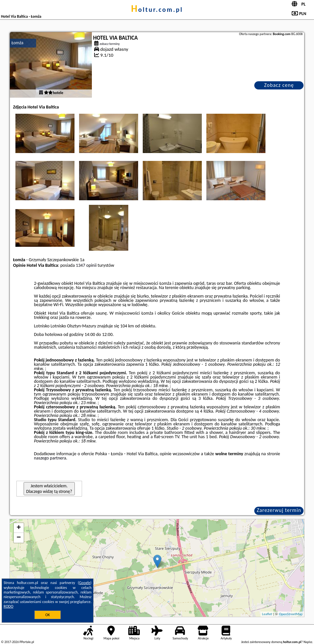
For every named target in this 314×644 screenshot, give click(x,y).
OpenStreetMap (291, 614)
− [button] (19, 538)
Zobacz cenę (279, 85)
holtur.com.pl (157, 10)
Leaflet (267, 614)
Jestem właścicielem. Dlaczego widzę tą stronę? (49, 489)
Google (85, 583)
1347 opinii (86, 265)
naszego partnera (50, 458)
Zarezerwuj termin (279, 510)
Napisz (308, 642)
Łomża (18, 43)
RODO (9, 606)
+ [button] (19, 528)
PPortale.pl (27, 642)
